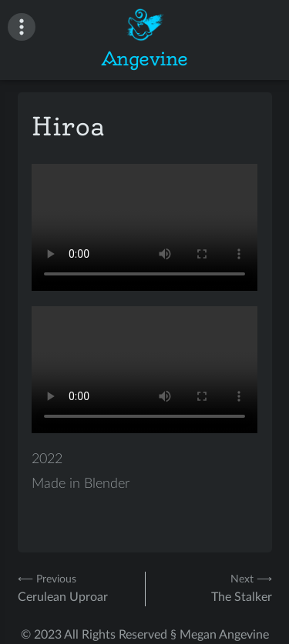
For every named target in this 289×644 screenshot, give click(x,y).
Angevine (145, 58)
